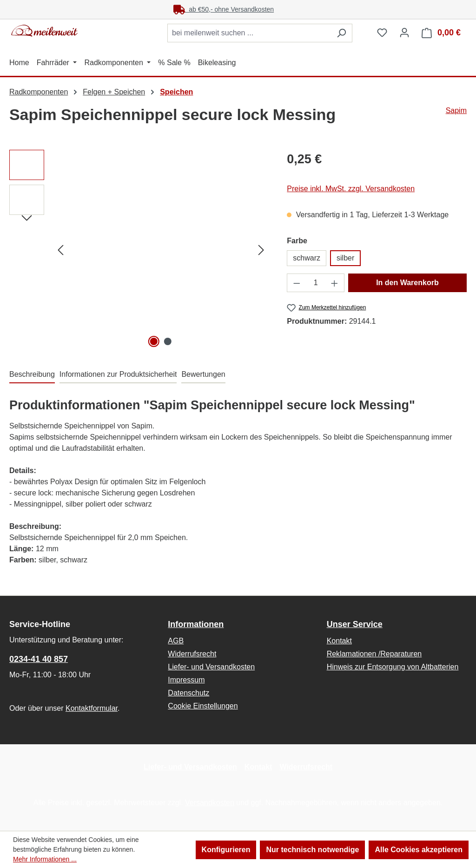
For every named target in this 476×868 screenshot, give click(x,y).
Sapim (456, 110)
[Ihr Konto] (404, 33)
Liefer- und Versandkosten (211, 667)
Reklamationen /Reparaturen (374, 654)
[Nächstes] (261, 250)
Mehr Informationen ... (45, 859)
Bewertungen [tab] (203, 374)
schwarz (307, 258)
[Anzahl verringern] (297, 283)
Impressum (186, 680)
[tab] (32, 375)
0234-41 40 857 (39, 659)
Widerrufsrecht (192, 654)
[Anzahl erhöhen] (335, 283)
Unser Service (355, 624)
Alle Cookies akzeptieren (419, 850)
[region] (139, 250)
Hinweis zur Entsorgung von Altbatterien (393, 667)
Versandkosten (210, 803)
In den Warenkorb (407, 283)
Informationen (196, 624)
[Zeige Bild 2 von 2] (168, 341)
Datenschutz (188, 693)
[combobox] (249, 33)
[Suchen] (341, 33)
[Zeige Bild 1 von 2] (154, 341)
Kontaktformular (92, 708)
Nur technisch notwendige (312, 850)
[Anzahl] (316, 283)
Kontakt (339, 641)
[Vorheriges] (60, 250)
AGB (176, 641)
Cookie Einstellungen (203, 706)
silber (345, 258)
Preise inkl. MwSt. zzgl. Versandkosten (351, 189)
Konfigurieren (226, 850)
